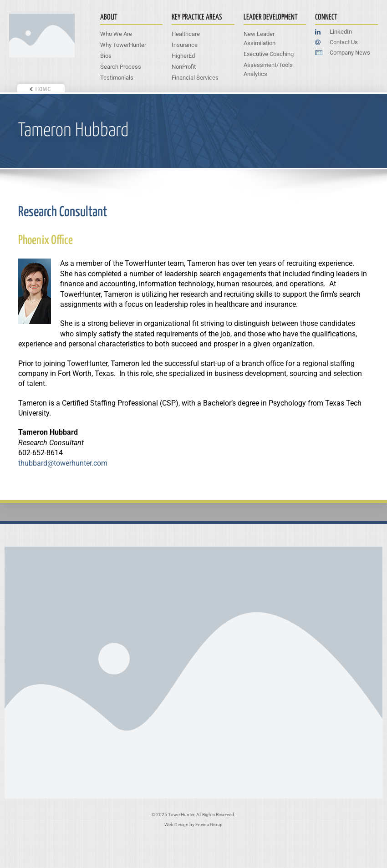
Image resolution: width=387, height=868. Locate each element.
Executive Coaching (269, 54)
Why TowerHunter (123, 45)
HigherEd (183, 56)
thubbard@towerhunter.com (63, 463)
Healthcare (186, 34)
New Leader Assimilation (260, 38)
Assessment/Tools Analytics (268, 69)
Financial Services (195, 78)
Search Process (121, 67)
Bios (106, 56)
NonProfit (184, 67)
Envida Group (209, 825)
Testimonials (117, 78)
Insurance (185, 45)
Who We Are (116, 34)
